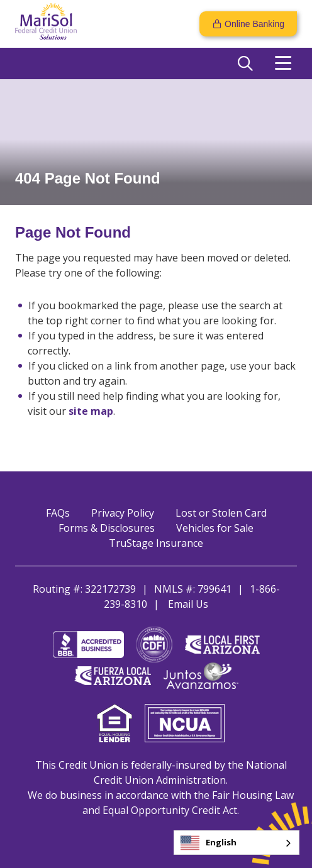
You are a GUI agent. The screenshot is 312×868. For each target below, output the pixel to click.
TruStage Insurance (156, 543)
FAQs (58, 513)
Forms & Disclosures (107, 528)
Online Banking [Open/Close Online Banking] (254, 24)
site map (91, 411)
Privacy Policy (123, 513)
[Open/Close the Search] (245, 63)
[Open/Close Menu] (283, 63)
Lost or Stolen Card (221, 513)
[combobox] (237, 843)
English (209, 843)
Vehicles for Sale (215, 528)
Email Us (188, 604)
